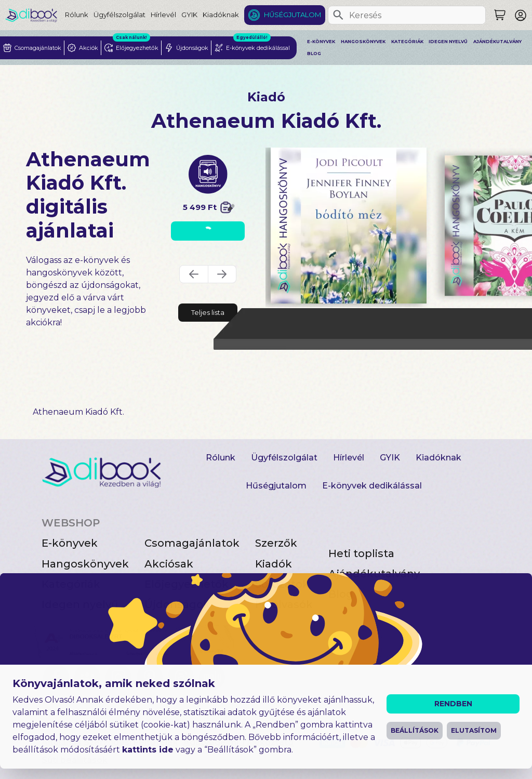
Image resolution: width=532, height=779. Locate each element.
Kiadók (274, 564)
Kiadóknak (221, 15)
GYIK (189, 15)
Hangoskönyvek (363, 42)
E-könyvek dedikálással (372, 486)
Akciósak (169, 564)
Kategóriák (407, 42)
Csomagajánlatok (192, 543)
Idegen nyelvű (448, 42)
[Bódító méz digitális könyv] (349, 226)
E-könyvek (321, 42)
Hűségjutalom (292, 15)
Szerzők (276, 543)
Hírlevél (163, 15)
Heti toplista (361, 553)
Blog (314, 54)
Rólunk (77, 15)
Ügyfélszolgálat (119, 15)
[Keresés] (338, 15)
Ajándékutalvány (497, 42)
